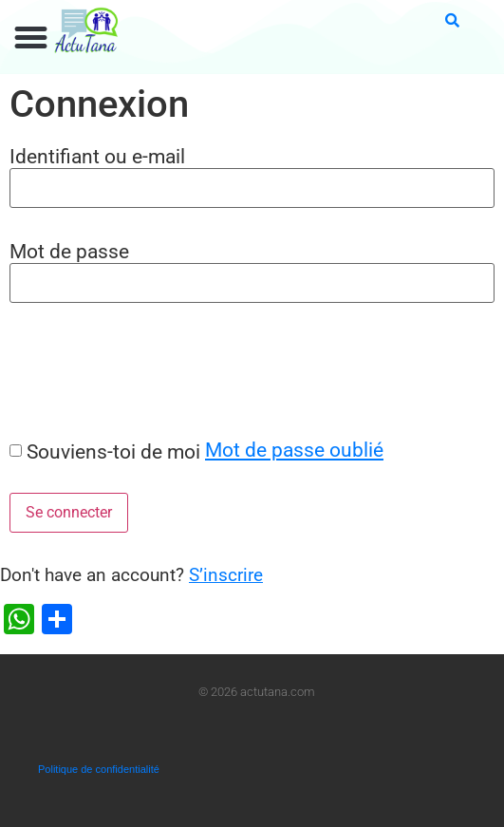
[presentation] (144, 370)
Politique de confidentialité (99, 769)
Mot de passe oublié (294, 450)
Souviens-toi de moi (113, 451)
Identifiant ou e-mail (97, 156)
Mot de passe (69, 251)
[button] (31, 38)
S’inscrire (226, 575)
